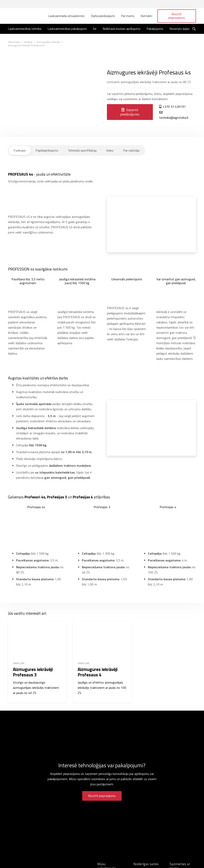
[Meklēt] (194, 29)
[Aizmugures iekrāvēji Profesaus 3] (37, 640)
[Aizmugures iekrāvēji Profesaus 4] (102, 640)
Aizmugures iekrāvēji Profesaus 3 (33, 672)
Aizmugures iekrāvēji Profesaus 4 (98, 672)
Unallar (19, 663)
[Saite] (22, 16)
